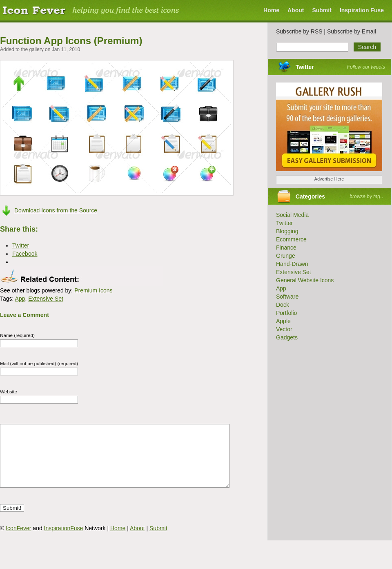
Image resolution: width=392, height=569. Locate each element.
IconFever (18, 540)
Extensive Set (46, 299)
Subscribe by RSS (299, 31)
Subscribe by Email (352, 31)
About (296, 10)
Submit (322, 10)
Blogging (287, 231)
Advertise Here (329, 179)
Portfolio (286, 313)
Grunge (286, 256)
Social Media (292, 215)
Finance (286, 248)
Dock (283, 305)
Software (287, 297)
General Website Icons (305, 280)
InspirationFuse (64, 540)
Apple (283, 321)
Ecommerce (291, 239)
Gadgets (287, 337)
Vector (284, 329)
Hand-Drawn (292, 264)
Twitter (305, 67)
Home (271, 10)
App (20, 299)
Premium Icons (93, 290)
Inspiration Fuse (362, 10)
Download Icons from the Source (56, 210)
